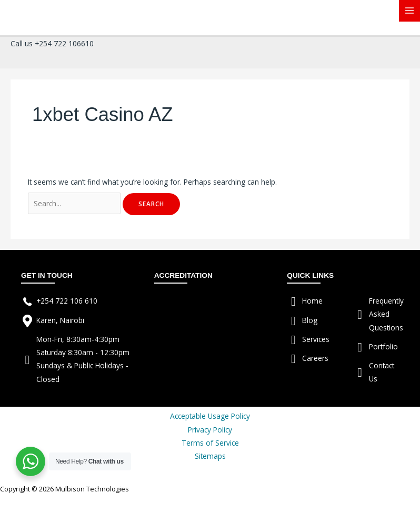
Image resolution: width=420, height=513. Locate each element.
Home (312, 301)
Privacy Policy (210, 430)
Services (316, 339)
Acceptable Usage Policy (210, 416)
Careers (315, 358)
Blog (310, 320)
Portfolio (383, 346)
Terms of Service (210, 443)
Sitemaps (210, 456)
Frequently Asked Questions (386, 314)
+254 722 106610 (64, 43)
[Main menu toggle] (410, 11)
